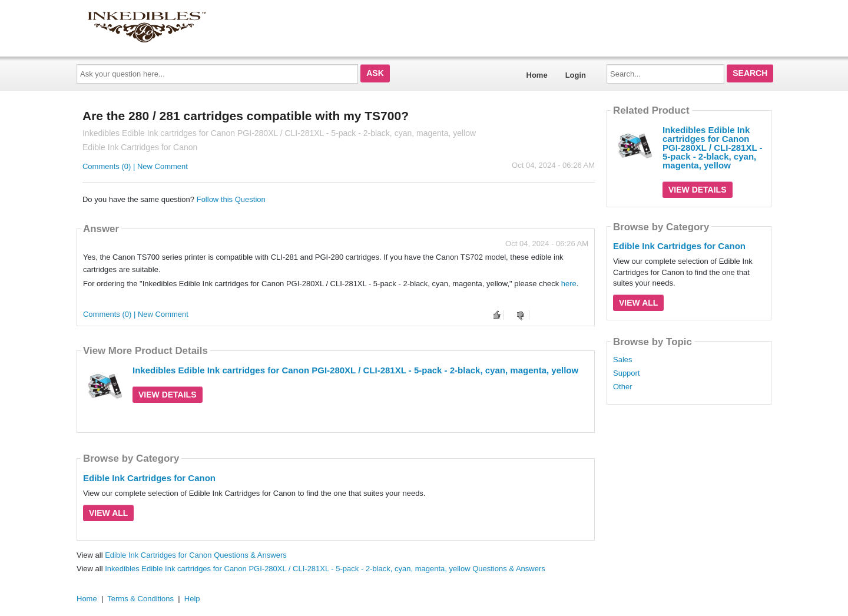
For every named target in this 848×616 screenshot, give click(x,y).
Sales (623, 360)
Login (576, 75)
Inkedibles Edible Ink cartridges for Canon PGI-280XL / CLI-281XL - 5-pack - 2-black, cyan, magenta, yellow (355, 370)
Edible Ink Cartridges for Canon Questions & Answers (196, 555)
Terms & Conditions (140, 599)
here (569, 284)
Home (537, 75)
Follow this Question (231, 199)
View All (108, 513)
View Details (168, 395)
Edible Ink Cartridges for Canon (149, 478)
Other (623, 387)
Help (192, 599)
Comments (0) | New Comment (135, 166)
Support (627, 373)
